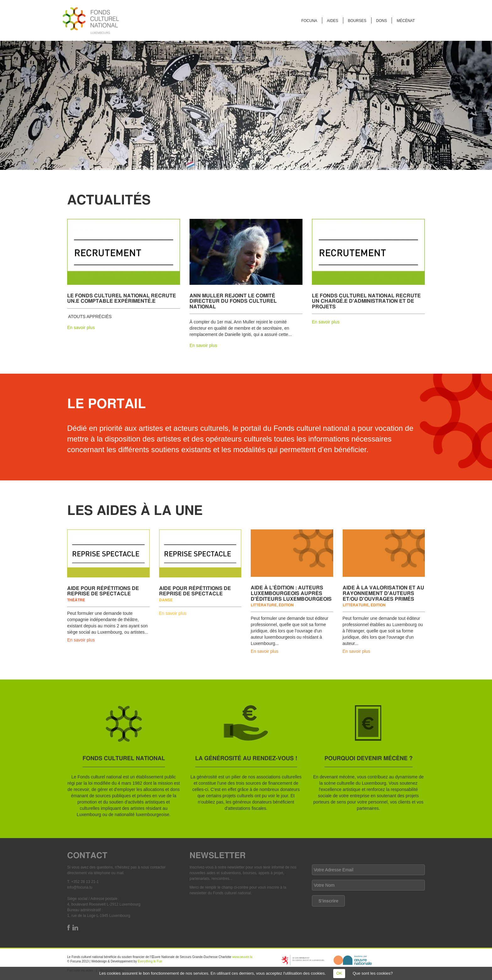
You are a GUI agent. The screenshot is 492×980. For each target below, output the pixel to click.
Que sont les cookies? (373, 973)
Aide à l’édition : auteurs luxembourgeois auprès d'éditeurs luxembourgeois (291, 593)
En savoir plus (81, 328)
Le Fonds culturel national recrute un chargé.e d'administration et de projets (366, 301)
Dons (382, 21)
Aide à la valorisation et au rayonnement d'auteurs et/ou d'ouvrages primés (383, 593)
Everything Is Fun (150, 961)
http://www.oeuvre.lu (353, 960)
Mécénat (406, 21)
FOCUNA (309, 21)
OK (339, 973)
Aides (333, 21)
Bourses (357, 21)
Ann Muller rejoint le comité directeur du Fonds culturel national (233, 301)
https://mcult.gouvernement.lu (303, 960)
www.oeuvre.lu (242, 957)
